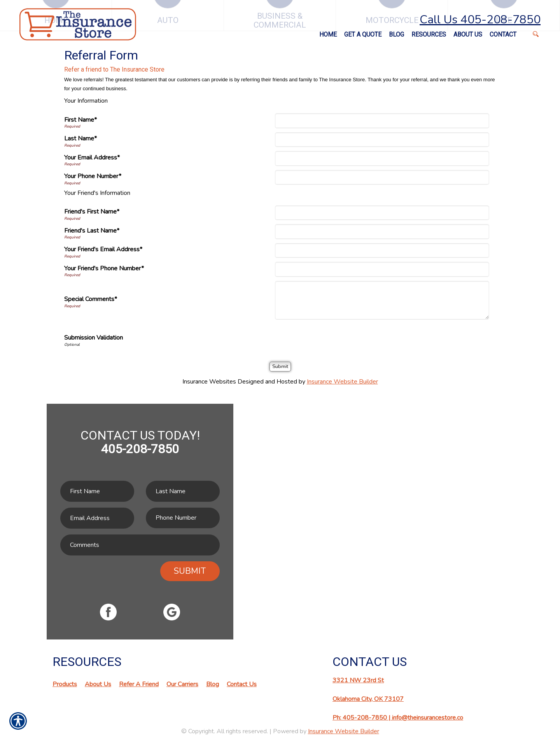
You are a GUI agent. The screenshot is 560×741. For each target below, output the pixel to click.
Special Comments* (91, 299)
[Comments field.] (140, 545)
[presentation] (336, 339)
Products (65, 684)
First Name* (80, 120)
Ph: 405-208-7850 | (362, 718)
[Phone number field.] (183, 518)
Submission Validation (94, 338)
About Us (98, 684)
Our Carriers (182, 684)
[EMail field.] (97, 518)
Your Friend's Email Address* (103, 249)
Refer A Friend (139, 684)
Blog (213, 684)
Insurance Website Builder (342, 382)
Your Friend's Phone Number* (104, 268)
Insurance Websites (209, 382)
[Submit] (280, 367)
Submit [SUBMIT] (190, 571)
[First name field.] (97, 491)
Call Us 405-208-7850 (480, 20)
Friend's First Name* (92, 212)
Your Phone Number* (93, 176)
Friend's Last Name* (92, 231)
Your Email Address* (92, 158)
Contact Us (242, 684)
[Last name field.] (183, 491)
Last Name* (80, 138)
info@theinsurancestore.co (428, 718)
